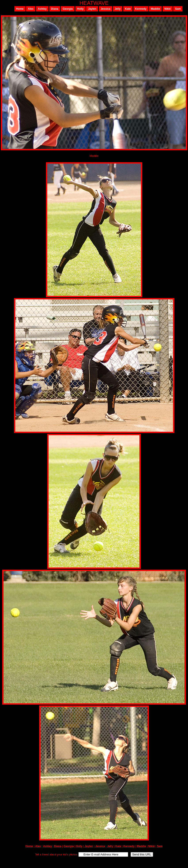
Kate (128, 9)
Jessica (106, 9)
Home (20, 9)
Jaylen (92, 9)
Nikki (168, 9)
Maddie (155, 9)
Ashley (42, 9)
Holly (80, 9)
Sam (178, 9)
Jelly (118, 9)
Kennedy (141, 9)
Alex (31, 9)
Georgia (68, 9)
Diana (55, 9)
